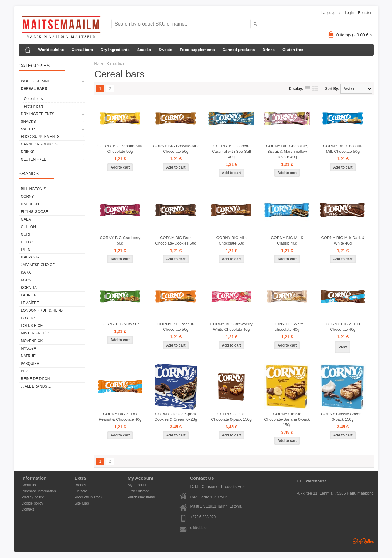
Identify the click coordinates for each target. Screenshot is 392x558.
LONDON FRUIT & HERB (42, 310)
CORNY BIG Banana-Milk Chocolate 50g (120, 149)
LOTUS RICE (32, 326)
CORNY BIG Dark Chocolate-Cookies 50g (176, 240)
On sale (81, 491)
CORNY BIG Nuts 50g (120, 324)
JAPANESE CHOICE (38, 265)
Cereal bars (82, 50)
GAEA (26, 219)
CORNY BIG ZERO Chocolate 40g (343, 327)
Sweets (165, 50)
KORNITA (29, 288)
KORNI (27, 280)
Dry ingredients (115, 50)
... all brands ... (36, 386)
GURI (26, 234)
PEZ (24, 371)
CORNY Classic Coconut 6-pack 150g (343, 417)
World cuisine (51, 50)
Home (99, 63)
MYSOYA (29, 348)
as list (307, 89)
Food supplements (197, 50)
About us (29, 485)
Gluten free (293, 50)
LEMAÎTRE (30, 303)
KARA (26, 272)
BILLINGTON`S (34, 189)
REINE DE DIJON (36, 379)
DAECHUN (30, 204)
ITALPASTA (30, 257)
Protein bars (34, 106)
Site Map (82, 503)
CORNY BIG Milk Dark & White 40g (343, 240)
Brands (80, 485)
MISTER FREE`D (35, 333)
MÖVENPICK (32, 341)
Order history (138, 491)
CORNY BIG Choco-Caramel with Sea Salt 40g (232, 151)
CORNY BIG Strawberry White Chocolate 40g (232, 327)
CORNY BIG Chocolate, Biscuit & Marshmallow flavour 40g (287, 151)
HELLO (27, 242)
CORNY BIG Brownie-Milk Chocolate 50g (176, 149)
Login (349, 13)
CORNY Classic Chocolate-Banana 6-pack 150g (287, 419)
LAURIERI (29, 295)
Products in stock (89, 497)
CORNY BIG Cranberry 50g (120, 240)
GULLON (28, 227)
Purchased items (141, 497)
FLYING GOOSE (35, 212)
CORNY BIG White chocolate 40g (287, 327)
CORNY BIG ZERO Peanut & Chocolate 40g (120, 417)
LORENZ (28, 318)
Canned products (239, 50)
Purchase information (39, 491)
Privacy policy (33, 497)
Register (365, 13)
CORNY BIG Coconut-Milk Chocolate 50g (343, 149)
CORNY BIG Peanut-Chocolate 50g (176, 327)
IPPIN (26, 250)
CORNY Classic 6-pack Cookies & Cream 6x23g (176, 417)
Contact (28, 509)
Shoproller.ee (363, 541)
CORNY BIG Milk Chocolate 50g (231, 240)
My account (137, 485)
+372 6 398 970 (203, 517)
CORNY (27, 197)
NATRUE (28, 356)
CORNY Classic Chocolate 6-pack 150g (231, 417)
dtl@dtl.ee (199, 528)
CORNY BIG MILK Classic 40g (287, 240)
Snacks (144, 50)
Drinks (269, 50)
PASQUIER (30, 364)
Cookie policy (32, 503)
